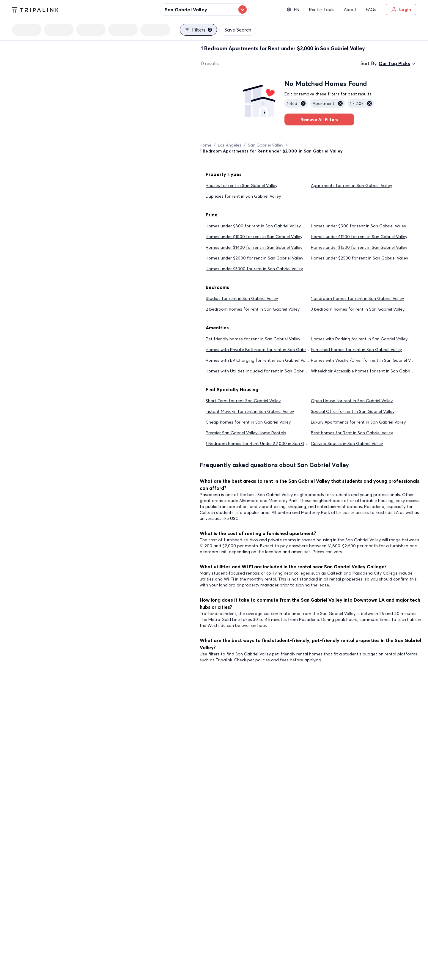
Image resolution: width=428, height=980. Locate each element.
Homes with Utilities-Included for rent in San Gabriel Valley (263, 371)
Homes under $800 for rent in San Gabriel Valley (253, 226)
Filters (198, 30)
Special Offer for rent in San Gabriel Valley (353, 411)
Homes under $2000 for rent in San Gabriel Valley (254, 258)
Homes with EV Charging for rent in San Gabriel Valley (259, 360)
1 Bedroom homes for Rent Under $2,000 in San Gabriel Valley (267, 443)
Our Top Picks (397, 63)
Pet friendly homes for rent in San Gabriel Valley (253, 339)
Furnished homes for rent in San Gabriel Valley (356, 350)
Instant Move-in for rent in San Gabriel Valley (250, 411)
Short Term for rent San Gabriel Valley (243, 401)
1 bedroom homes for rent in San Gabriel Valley (357, 298)
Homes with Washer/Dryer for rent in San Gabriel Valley (365, 360)
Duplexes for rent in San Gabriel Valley (243, 196)
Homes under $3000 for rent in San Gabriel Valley (254, 269)
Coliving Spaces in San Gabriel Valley (347, 443)
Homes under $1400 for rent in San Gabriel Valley (254, 247)
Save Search (238, 30)
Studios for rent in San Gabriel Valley (242, 298)
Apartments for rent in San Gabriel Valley (351, 185)
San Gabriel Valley (266, 145)
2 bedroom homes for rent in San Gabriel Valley (253, 309)
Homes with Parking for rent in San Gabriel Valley (359, 339)
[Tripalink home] (35, 9)
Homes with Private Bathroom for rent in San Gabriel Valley (264, 350)
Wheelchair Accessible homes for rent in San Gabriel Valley (368, 371)
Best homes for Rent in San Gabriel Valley (352, 433)
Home (206, 145)
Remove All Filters (319, 119)
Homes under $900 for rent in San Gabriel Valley (358, 226)
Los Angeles (230, 145)
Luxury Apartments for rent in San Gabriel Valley (358, 422)
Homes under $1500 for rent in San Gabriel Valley (359, 247)
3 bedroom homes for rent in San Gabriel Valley (358, 309)
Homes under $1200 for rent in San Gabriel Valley (359, 237)
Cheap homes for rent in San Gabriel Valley (248, 422)
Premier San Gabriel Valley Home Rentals (246, 433)
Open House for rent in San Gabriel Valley (352, 401)
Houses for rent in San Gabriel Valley (241, 185)
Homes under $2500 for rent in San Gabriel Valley (359, 258)
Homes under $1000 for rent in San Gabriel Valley (254, 237)
